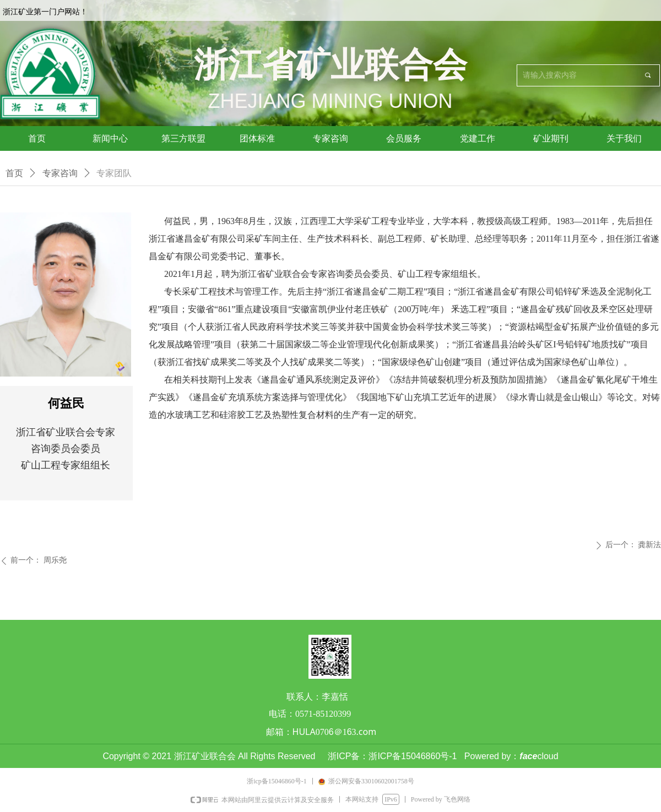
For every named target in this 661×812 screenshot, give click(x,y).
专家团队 (114, 173)
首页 (14, 173)
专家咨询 (60, 173)
